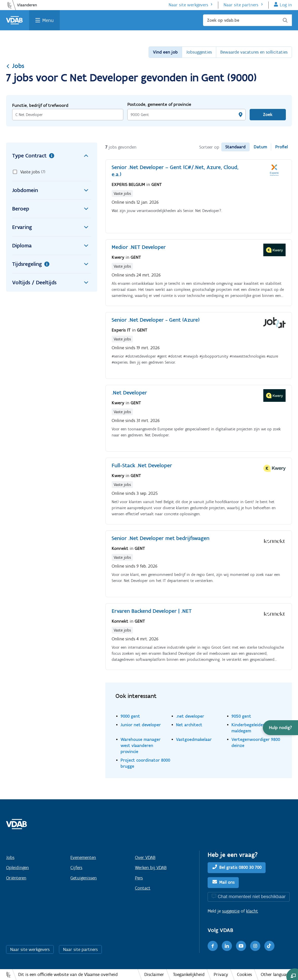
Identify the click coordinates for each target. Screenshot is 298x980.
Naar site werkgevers (188, 5)
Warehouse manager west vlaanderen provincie (141, 745)
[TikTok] (269, 946)
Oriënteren (16, 878)
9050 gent (241, 716)
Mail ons (227, 882)
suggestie (231, 911)
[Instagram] (255, 946)
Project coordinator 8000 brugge (145, 763)
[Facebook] (213, 946)
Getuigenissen (84, 878)
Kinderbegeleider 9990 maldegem (253, 728)
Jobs (15, 66)
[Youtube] (241, 946)
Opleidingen (17, 868)
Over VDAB (145, 857)
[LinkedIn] (227, 946)
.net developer (190, 716)
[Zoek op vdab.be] (247, 20)
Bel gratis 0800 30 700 (240, 867)
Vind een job (165, 52)
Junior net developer (141, 725)
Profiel (282, 147)
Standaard (235, 147)
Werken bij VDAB (151, 868)
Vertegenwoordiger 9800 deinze (256, 742)
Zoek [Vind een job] (268, 114)
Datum (260, 147)
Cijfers (76, 868)
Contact (143, 888)
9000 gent (130, 716)
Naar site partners (241, 5)
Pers (139, 878)
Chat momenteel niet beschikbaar (252, 896)
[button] (280, 728)
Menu (48, 20)
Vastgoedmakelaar (194, 739)
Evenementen (83, 857)
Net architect (189, 725)
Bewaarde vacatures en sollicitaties (254, 52)
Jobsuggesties (199, 52)
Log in (286, 5)
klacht (252, 911)
